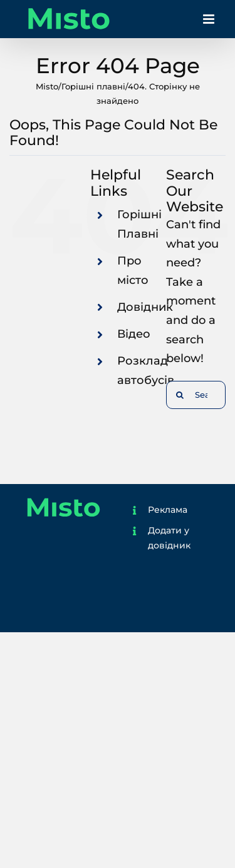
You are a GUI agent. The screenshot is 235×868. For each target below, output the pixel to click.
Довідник (145, 307)
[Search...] (196, 395)
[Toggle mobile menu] (210, 22)
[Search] (180, 395)
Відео (134, 334)
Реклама (168, 510)
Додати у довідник (169, 538)
